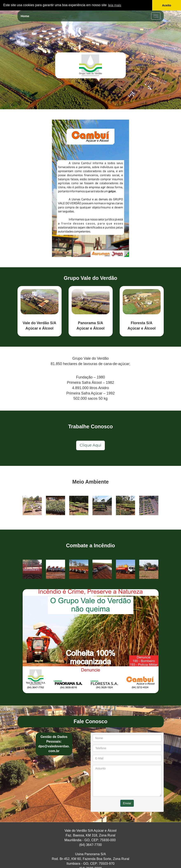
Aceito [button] (167, 5)
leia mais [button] (115, 5)
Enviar (127, 803)
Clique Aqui (90, 445)
